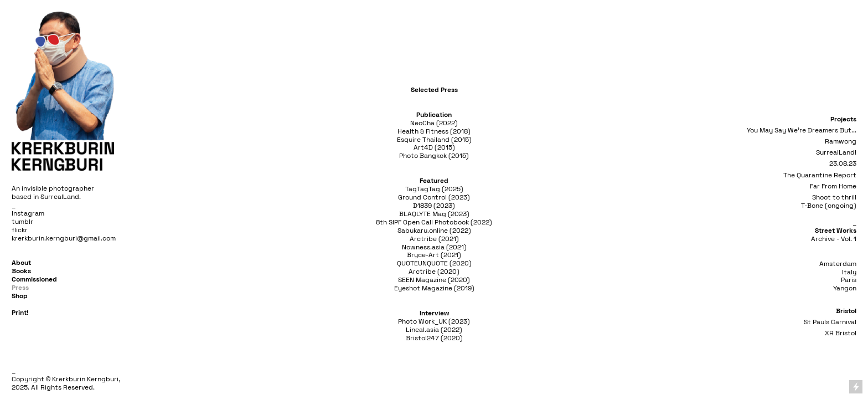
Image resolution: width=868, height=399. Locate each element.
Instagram (28, 213)
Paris (849, 280)
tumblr (22, 222)
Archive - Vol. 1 (834, 239)
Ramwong (841, 141)
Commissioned (34, 279)
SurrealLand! (836, 152)
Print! (20, 313)
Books (21, 271)
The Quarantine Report (820, 175)
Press (20, 288)
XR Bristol (841, 333)
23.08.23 (843, 163)
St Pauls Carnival (830, 322)
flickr (20, 230)
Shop (20, 296)
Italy (849, 272)
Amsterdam (838, 264)
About (21, 263)
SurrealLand (60, 197)
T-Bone (812, 206)
